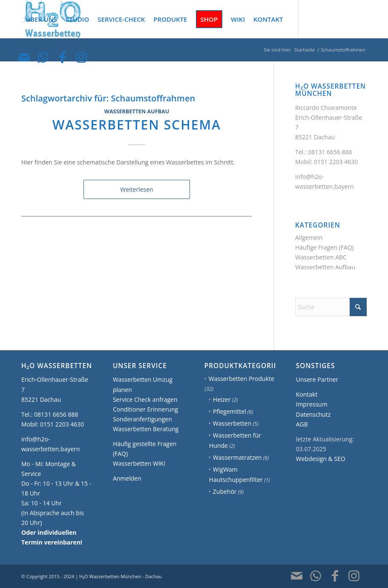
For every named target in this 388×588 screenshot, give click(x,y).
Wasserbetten (232, 423)
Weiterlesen (137, 189)
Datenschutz (313, 414)
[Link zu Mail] (24, 57)
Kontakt (307, 394)
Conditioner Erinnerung (145, 409)
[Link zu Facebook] (62, 57)
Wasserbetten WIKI (139, 463)
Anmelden (127, 478)
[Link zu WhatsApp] (43, 57)
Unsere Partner (317, 379)
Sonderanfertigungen (142, 419)
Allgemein (309, 238)
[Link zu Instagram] (81, 57)
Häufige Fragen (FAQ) (325, 247)
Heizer (222, 399)
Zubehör (225, 491)
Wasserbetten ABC (321, 257)
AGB (302, 424)
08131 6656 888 (330, 152)
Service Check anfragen (145, 399)
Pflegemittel (230, 411)
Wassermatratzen (237, 457)
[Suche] (331, 307)
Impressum (312, 404)
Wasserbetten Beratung (146, 429)
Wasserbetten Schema (137, 125)
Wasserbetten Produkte (241, 379)
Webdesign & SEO (321, 459)
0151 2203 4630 (336, 162)
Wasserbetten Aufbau (137, 111)
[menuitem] (41, 19)
